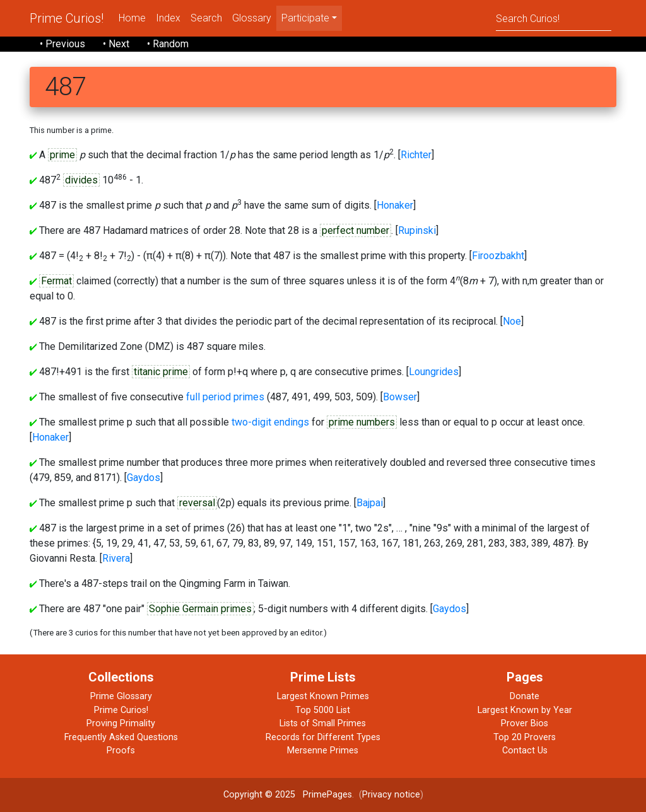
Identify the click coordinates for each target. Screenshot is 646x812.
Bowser (400, 397)
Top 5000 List (323, 710)
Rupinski (417, 230)
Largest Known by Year (525, 710)
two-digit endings (270, 422)
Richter (416, 155)
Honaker (395, 205)
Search (206, 18)
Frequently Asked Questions (121, 737)
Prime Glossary (121, 696)
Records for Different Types (323, 737)
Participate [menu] (305, 18)
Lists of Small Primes (323, 723)
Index (168, 18)
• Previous (62, 44)
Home (132, 18)
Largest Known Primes (323, 696)
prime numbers (362, 422)
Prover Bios (525, 723)
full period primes (225, 397)
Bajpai (370, 503)
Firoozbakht (498, 256)
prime (62, 155)
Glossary (252, 18)
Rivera (116, 558)
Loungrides (434, 372)
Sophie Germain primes (200, 609)
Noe (512, 321)
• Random (168, 44)
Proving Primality (121, 723)
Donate (525, 696)
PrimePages (327, 795)
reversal (197, 503)
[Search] (554, 18)
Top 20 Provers (525, 737)
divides (81, 180)
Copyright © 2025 (259, 795)
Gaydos (144, 478)
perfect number (355, 230)
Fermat (56, 281)
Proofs (121, 751)
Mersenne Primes (323, 751)
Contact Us (525, 751)
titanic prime (161, 372)
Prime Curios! (67, 18)
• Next (116, 44)
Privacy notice (391, 795)
